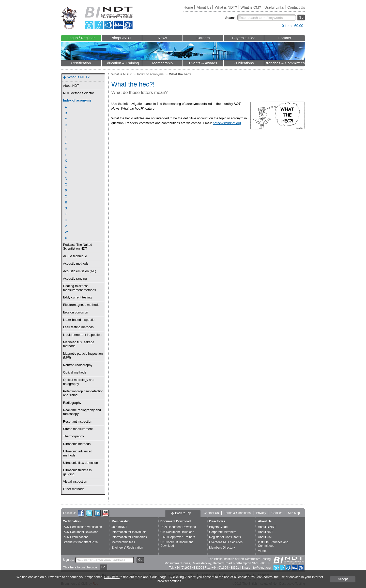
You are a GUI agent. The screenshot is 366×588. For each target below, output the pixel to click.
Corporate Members (223, 532)
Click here (112, 577)
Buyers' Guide (244, 38)
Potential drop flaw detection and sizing (83, 393)
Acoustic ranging (75, 279)
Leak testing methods (78, 327)
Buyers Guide (218, 527)
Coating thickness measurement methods (79, 288)
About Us (204, 7)
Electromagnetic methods (81, 305)
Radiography (72, 403)
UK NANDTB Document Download (177, 544)
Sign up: (68, 560)
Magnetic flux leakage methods (79, 344)
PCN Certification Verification (82, 527)
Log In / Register (81, 38)
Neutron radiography (78, 365)
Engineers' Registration (127, 548)
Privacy (261, 513)
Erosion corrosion (75, 312)
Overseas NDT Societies (226, 542)
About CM (265, 537)
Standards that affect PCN (80, 542)
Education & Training (122, 63)
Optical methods (75, 372)
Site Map (294, 513)
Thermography (73, 436)
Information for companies (129, 537)
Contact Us (296, 7)
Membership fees (123, 542)
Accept (343, 579)
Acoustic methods (76, 264)
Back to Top (183, 513)
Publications (244, 63)
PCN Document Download (81, 532)
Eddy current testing (77, 297)
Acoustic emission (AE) (80, 271)
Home (188, 7)
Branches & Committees (285, 63)
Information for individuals (129, 532)
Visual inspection (75, 482)
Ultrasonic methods (77, 444)
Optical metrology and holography (79, 382)
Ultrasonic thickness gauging (77, 472)
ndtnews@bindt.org (227, 123)
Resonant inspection (78, 422)
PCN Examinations (76, 537)
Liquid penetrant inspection (82, 335)
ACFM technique (75, 256)
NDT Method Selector (78, 93)
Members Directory (222, 548)
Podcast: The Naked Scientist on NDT (78, 247)
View (276, 27)
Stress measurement (78, 429)
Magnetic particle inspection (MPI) (83, 356)
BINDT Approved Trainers (178, 537)
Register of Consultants (225, 537)
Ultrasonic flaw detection (80, 463)
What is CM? (251, 7)
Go (301, 17)
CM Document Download (177, 532)
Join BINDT (119, 527)
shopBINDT (122, 38)
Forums (285, 38)
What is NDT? (226, 7)
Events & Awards (203, 63)
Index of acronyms (77, 101)
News (163, 38)
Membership (163, 63)
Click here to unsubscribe (80, 567)
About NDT (71, 86)
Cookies (277, 513)
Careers (203, 38)
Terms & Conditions (237, 513)
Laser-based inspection (80, 320)
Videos (263, 551)
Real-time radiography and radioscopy (82, 412)
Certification (81, 63)
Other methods (74, 489)
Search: (231, 18)
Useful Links (274, 7)
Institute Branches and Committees (273, 544)
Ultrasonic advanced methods (78, 453)
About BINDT (267, 527)
